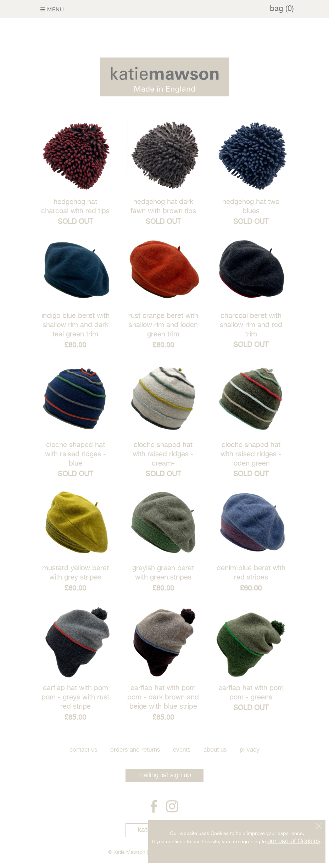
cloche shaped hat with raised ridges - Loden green (251, 454)
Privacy (250, 750)
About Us (215, 750)
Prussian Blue (205, 852)
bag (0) (282, 9)
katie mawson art (165, 830)
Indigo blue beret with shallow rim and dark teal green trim (76, 325)
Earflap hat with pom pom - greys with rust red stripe (75, 697)
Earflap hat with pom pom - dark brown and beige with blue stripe (163, 697)
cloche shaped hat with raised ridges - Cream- (163, 454)
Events (182, 750)
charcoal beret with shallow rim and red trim (251, 325)
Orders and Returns (135, 750)
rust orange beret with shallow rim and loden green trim (163, 325)
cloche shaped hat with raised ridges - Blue (76, 454)
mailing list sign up (165, 775)
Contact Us (83, 750)
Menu (52, 10)
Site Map (159, 852)
